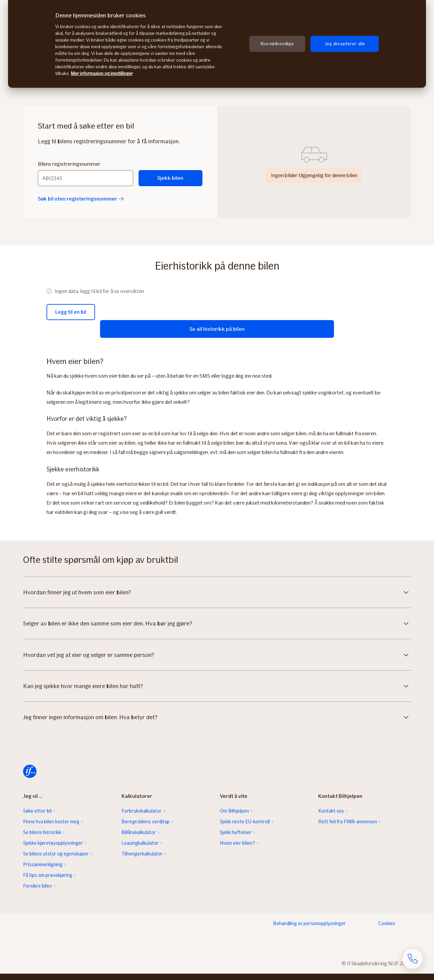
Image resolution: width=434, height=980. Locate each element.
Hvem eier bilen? (237, 849)
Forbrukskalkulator (142, 817)
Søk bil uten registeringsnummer (81, 199)
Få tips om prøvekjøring (48, 882)
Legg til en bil (71, 312)
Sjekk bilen (170, 178)
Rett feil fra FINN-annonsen (348, 828)
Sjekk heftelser (236, 839)
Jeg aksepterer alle (345, 44)
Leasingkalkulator (140, 849)
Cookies (387, 930)
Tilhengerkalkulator (142, 860)
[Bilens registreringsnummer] (86, 178)
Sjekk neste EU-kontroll (245, 828)
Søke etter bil (37, 817)
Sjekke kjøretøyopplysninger (53, 849)
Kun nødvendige (277, 44)
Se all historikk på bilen (217, 328)
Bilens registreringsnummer (69, 164)
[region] (217, 44)
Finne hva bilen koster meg (51, 828)
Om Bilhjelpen (234, 817)
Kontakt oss (331, 817)
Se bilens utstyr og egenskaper (56, 860)
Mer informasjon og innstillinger (102, 73)
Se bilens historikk (42, 839)
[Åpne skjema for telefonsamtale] (413, 959)
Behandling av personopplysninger (310, 930)
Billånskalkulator (139, 839)
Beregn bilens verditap (146, 828)
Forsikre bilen (37, 892)
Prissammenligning (43, 871)
